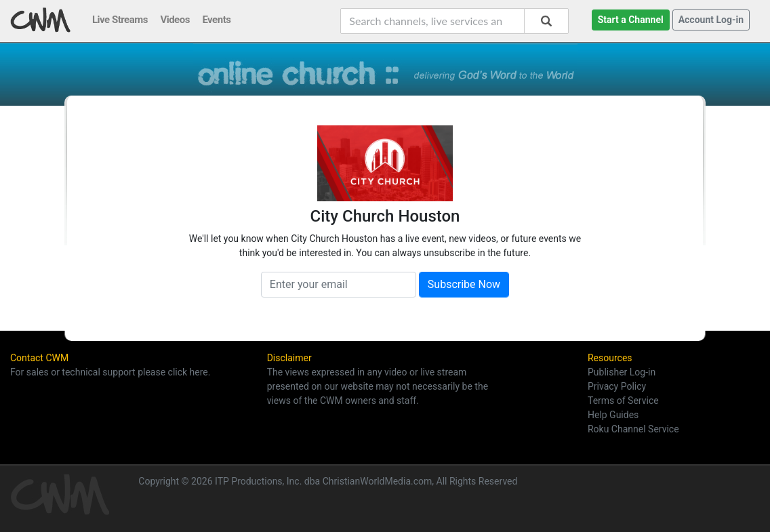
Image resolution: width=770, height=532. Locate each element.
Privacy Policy (617, 386)
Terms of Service (623, 401)
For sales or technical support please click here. (110, 372)
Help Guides (613, 415)
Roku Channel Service (633, 429)
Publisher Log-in (622, 372)
